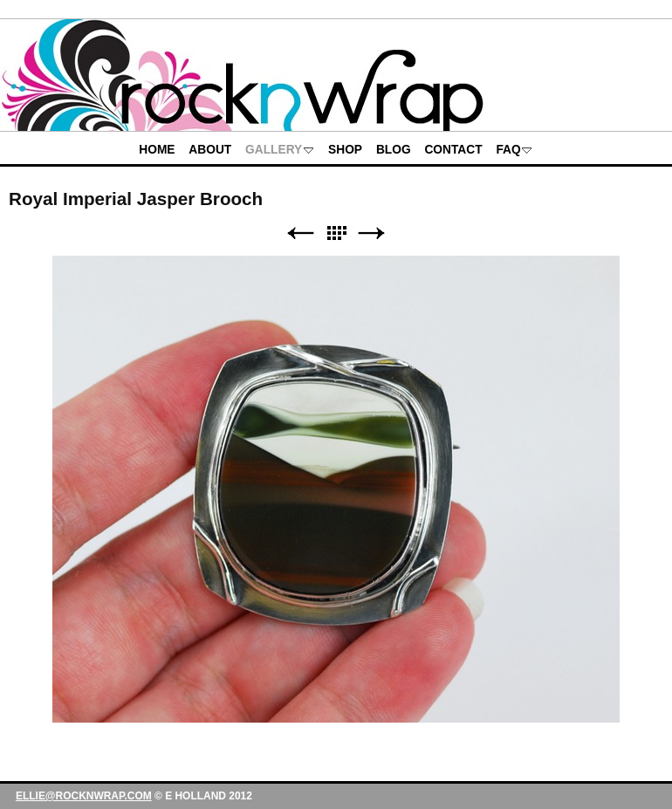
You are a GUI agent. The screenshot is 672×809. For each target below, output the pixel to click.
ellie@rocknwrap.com (84, 796)
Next (372, 233)
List (336, 233)
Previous (300, 233)
